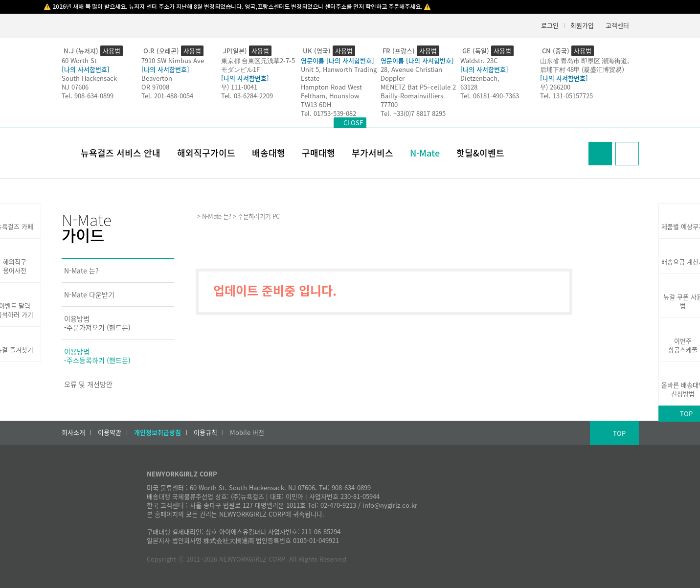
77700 (389, 104)
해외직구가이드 (206, 153)
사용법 (112, 51)
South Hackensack (89, 78)
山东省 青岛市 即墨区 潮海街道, (585, 60)
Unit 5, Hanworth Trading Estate (339, 74)
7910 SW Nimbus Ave (173, 60)
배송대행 (269, 153)
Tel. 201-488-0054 (167, 96)
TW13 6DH (316, 104)
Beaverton (157, 78)
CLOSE (353, 123)
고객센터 (617, 25)
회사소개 (73, 432)
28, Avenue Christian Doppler (411, 74)
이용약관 (110, 432)
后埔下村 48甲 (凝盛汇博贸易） (584, 69)
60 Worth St (79, 60)
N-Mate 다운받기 (89, 294)
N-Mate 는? (81, 271)
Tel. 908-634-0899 (88, 96)
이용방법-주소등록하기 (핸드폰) (97, 356)
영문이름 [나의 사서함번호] (338, 60)
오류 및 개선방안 (88, 384)
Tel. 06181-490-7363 (490, 96)
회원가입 (582, 25)
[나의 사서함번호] (86, 69)
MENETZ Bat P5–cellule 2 (418, 87)
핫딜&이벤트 (480, 153)
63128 (469, 87)
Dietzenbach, (480, 78)
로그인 (550, 25)
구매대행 (318, 153)
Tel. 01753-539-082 (328, 113)
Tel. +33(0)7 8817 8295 (413, 113)
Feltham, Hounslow (330, 96)
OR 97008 (155, 87)
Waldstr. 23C (479, 60)
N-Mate (425, 153)
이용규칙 (205, 432)
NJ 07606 (75, 87)
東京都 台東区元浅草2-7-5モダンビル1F (258, 65)
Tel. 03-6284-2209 (247, 96)
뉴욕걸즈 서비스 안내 (121, 153)
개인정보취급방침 (158, 432)
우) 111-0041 (239, 87)
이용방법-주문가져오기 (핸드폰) (97, 323)
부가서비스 (373, 153)
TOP (619, 433)
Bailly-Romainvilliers (412, 96)
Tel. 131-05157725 (566, 96)
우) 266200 (555, 87)
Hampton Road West (331, 87)
